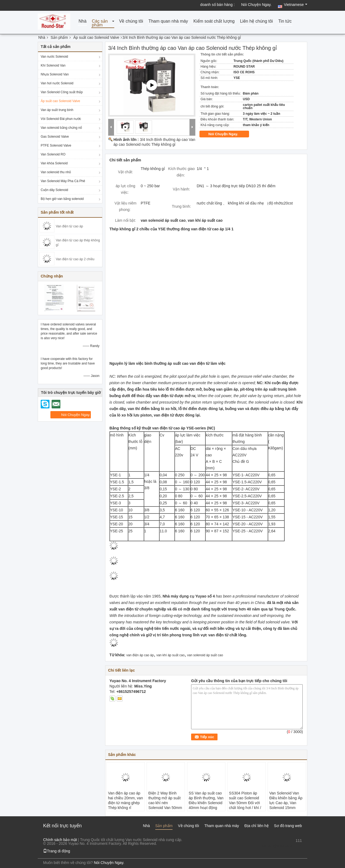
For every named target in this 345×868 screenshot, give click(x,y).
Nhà (82, 21)
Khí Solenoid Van (53, 65)
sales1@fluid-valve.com (282, 846)
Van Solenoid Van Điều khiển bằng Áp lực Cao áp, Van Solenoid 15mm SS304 (286, 803)
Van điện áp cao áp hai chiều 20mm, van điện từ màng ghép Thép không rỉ (125, 800)
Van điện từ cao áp (69, 226)
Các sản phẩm (100, 23)
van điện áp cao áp (140, 655)
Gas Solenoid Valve (55, 137)
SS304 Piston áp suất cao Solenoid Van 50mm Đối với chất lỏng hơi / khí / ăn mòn (245, 803)
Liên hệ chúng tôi (256, 21)
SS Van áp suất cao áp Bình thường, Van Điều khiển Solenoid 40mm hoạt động (206, 800)
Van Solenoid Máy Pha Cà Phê (63, 181)
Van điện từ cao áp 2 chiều (75, 259)
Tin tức (285, 21)
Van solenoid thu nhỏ (56, 172)
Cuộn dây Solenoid (54, 190)
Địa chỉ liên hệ (257, 826)
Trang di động (57, 851)
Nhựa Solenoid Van (55, 74)
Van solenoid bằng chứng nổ (61, 128)
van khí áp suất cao (170, 655)
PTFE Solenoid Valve (56, 145)
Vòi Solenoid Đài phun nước (61, 119)
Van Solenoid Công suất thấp (62, 92)
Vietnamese (296, 5)
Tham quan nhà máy (168, 21)
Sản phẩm (59, 37)
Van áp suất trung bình (57, 110)
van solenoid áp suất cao (205, 655)
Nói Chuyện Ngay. (256, 5)
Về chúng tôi (131, 21)
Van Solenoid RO (53, 154)
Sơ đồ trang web (288, 826)
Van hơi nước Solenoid (57, 83)
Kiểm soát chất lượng (214, 21)
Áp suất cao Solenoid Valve (96, 37)
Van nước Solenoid (54, 57)
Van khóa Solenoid (54, 163)
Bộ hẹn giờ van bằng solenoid (62, 199)
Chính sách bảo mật (60, 840)
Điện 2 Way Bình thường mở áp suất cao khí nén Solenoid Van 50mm (165, 800)
